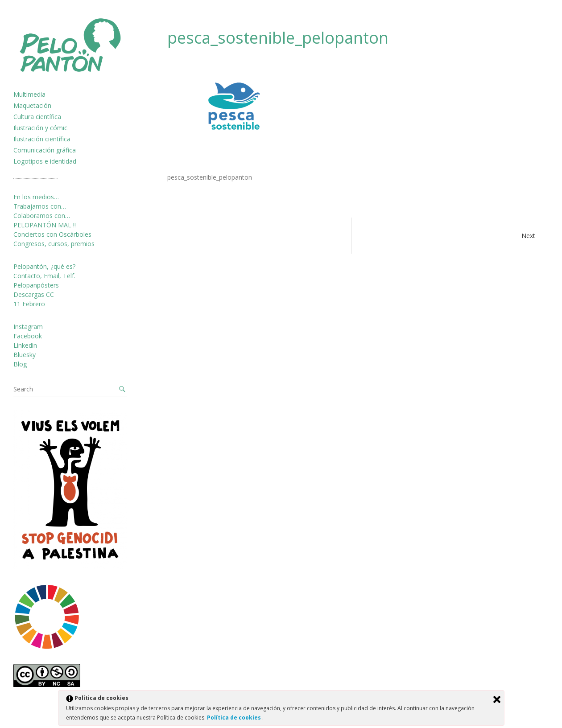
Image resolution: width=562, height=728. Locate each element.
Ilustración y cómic (40, 128)
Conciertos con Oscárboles (52, 234)
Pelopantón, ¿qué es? (44, 266)
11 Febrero (29, 304)
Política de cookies (235, 718)
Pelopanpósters (36, 285)
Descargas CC (34, 294)
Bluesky (25, 355)
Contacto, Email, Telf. (44, 276)
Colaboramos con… (42, 216)
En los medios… (36, 197)
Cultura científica (37, 117)
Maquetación (32, 105)
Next (528, 236)
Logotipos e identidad (45, 161)
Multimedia (29, 94)
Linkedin (25, 345)
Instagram (28, 327)
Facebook (28, 336)
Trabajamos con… (40, 206)
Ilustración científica (42, 139)
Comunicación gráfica (45, 150)
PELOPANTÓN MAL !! (45, 225)
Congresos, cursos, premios (54, 244)
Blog (20, 364)
